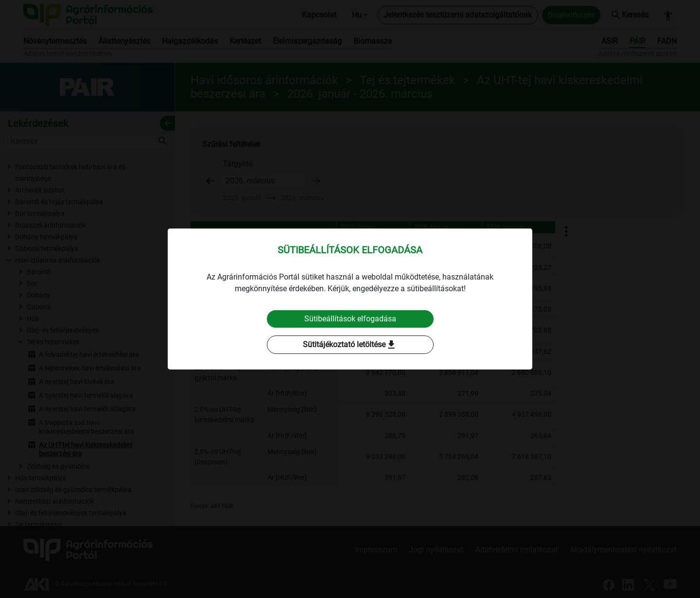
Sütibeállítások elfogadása (350, 319)
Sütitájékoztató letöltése (350, 345)
